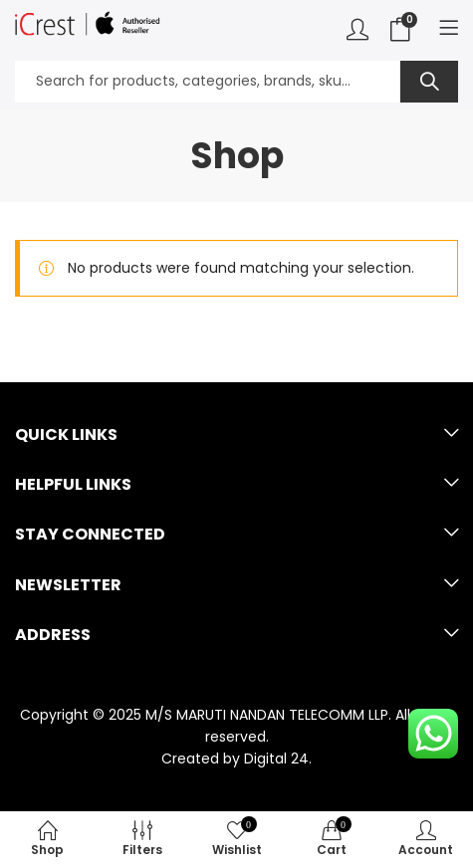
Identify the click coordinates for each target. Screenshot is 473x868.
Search (429, 82)
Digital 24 (276, 759)
